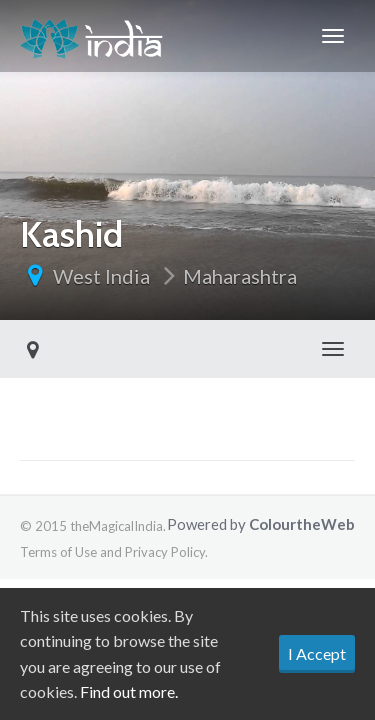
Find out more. (129, 691)
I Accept (317, 653)
